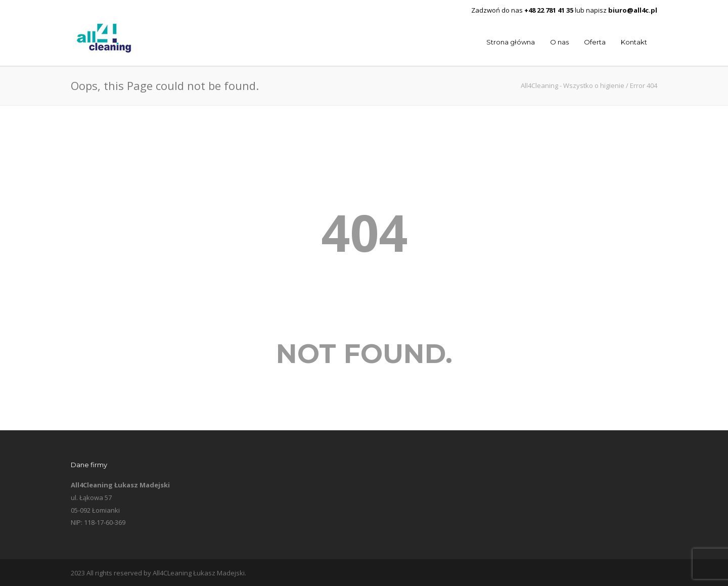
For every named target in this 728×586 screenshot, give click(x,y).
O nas (559, 42)
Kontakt (634, 42)
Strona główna (511, 42)
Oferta (595, 42)
